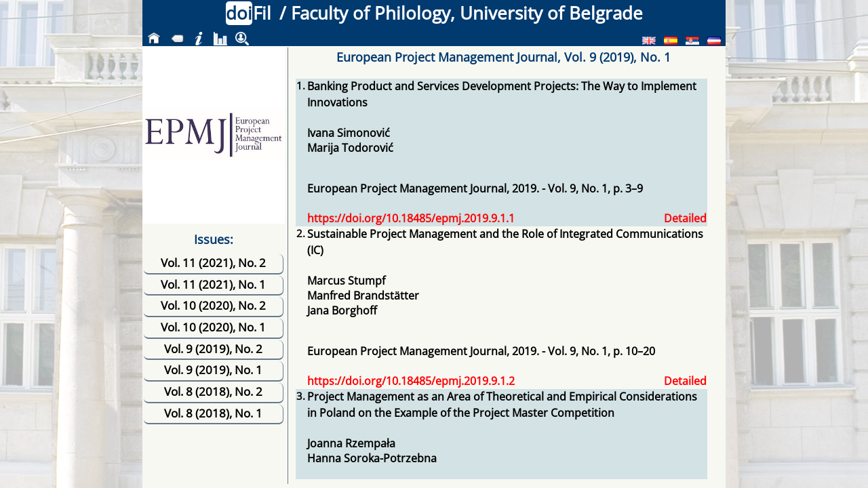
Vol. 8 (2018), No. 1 (213, 413)
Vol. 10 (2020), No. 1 (213, 327)
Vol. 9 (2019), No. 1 (213, 370)
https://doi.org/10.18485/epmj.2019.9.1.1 (411, 218)
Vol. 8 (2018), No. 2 (213, 391)
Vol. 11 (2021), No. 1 (213, 284)
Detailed (685, 218)
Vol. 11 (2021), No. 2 (213, 263)
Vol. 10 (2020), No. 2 (213, 305)
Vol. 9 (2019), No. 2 (213, 349)
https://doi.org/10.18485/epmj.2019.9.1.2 (411, 381)
